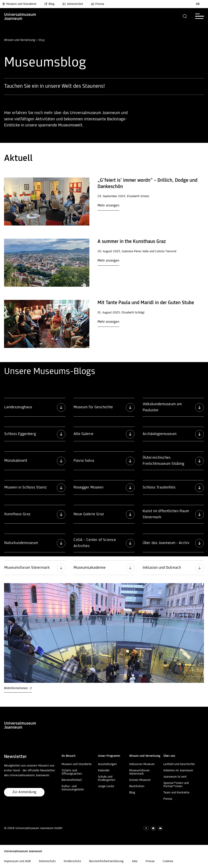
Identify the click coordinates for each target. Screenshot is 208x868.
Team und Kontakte (176, 793)
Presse (98, 4)
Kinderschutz (72, 861)
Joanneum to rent (175, 777)
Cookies (168, 861)
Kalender (104, 771)
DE (198, 4)
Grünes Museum (140, 780)
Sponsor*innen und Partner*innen (176, 785)
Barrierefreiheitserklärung (106, 861)
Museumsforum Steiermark (139, 772)
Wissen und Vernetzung (20, 40)
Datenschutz (47, 861)
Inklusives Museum (142, 764)
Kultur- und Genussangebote (73, 788)
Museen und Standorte (19, 4)
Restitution (137, 786)
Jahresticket (73, 4)
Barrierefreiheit (72, 780)
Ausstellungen (107, 764)
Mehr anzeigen (108, 206)
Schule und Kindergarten (107, 778)
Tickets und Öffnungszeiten (72, 772)
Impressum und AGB (17, 861)
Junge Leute (106, 786)
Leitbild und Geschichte (179, 764)
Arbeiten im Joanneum (178, 771)
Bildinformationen (18, 688)
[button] (185, 16)
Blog (49, 4)
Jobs (135, 861)
